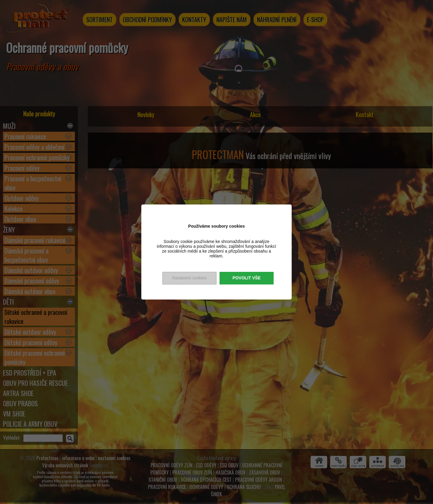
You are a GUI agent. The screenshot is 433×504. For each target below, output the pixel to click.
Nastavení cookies (189, 278)
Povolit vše (246, 278)
